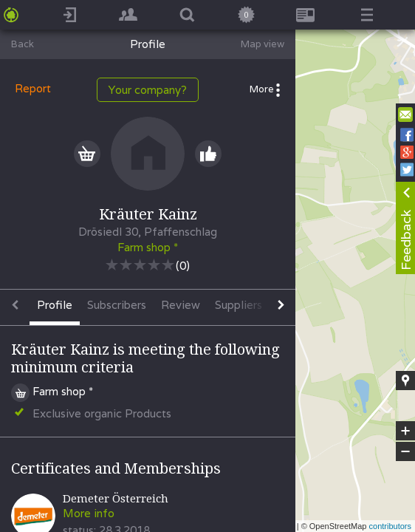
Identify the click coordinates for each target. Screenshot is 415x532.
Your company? (148, 90)
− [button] (405, 451)
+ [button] (406, 431)
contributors (390, 526)
